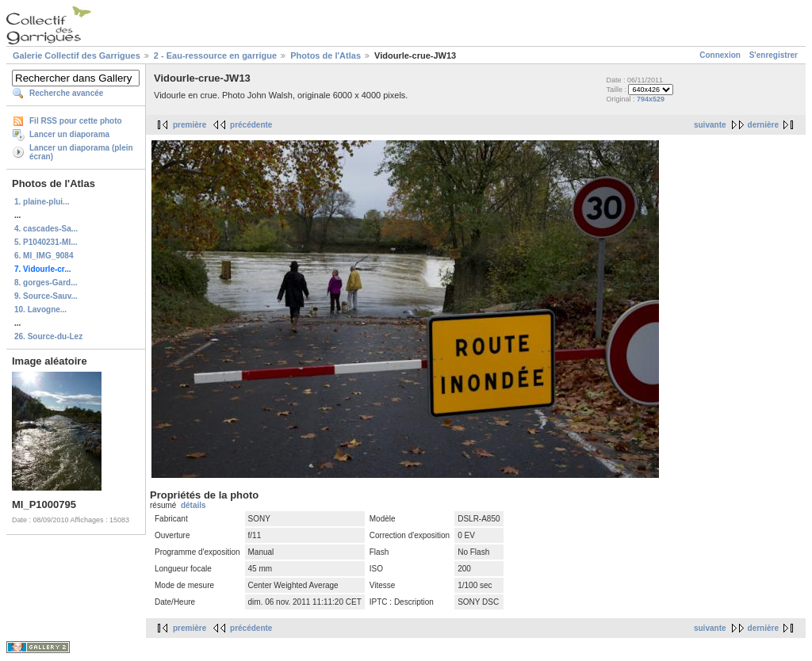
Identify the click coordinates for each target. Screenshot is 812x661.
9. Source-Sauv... (46, 296)
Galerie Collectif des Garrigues (77, 55)
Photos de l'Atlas (326, 55)
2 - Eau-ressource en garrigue (215, 55)
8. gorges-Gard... (46, 283)
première (190, 125)
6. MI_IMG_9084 (44, 256)
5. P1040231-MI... (46, 242)
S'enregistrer (774, 55)
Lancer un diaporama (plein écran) (81, 152)
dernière (763, 125)
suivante (710, 125)
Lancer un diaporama (69, 134)
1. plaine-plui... (42, 202)
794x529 (651, 99)
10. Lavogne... (40, 309)
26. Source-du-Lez (48, 336)
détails (193, 505)
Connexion (720, 55)
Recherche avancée (66, 93)
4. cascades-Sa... (46, 229)
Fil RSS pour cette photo (76, 121)
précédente (251, 125)
